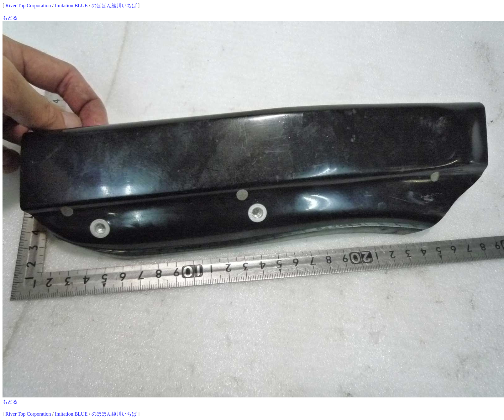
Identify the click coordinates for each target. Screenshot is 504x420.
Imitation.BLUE (71, 5)
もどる (10, 18)
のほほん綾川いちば (114, 5)
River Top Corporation (28, 5)
